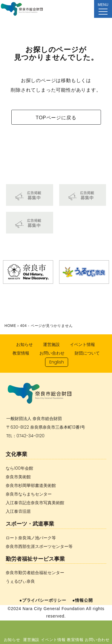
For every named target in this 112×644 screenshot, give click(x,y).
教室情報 (75, 640)
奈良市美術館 (18, 477)
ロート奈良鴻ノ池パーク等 (31, 538)
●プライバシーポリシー (43, 600)
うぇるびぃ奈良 (20, 581)
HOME (10, 326)
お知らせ (12, 640)
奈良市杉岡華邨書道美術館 (31, 485)
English (57, 362)
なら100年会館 (19, 468)
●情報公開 (82, 600)
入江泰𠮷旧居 (18, 511)
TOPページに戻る (56, 118)
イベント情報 (53, 640)
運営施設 (31, 640)
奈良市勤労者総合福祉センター (35, 573)
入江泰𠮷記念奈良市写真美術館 (35, 503)
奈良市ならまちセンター (29, 494)
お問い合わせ (97, 640)
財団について (87, 353)
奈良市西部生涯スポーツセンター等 (39, 546)
